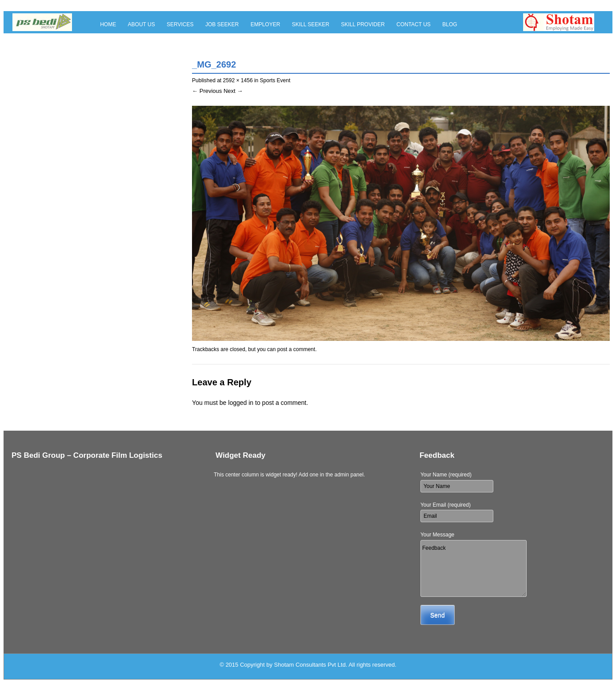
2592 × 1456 (238, 80)
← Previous (207, 91)
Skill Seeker (311, 24)
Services (180, 24)
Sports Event (275, 80)
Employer (266, 24)
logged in (241, 403)
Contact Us (414, 24)
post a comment (296, 349)
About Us (142, 24)
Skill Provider (363, 24)
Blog (450, 24)
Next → (233, 91)
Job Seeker (222, 24)
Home (108, 24)
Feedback (474, 568)
